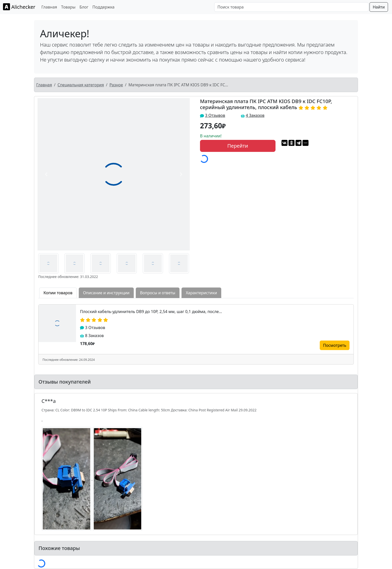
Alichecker (19, 7)
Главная (49, 7)
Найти (379, 7)
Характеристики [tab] (201, 293)
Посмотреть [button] (335, 345)
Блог (84, 7)
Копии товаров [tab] (58, 293)
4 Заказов (255, 115)
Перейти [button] (238, 146)
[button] (46, 174)
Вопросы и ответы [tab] (158, 293)
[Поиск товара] (291, 7)
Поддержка (103, 7)
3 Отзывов (215, 115)
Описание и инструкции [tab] (106, 293)
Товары (68, 7)
